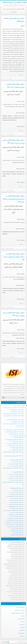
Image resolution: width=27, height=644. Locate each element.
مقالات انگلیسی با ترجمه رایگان (15, 2)
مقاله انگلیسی (22, 630)
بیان (18, 642)
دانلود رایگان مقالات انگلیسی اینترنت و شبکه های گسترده (14, 564)
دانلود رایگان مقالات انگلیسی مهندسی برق (17, 548)
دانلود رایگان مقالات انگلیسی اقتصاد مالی (17, 576)
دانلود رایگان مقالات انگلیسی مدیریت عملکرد (16, 596)
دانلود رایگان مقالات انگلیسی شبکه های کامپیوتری (15, 568)
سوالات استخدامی (21, 619)
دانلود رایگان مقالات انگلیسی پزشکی (18, 556)
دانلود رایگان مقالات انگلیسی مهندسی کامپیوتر (16, 546)
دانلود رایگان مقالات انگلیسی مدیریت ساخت (16, 580)
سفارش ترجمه (22, 624)
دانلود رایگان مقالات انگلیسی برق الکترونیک (17, 562)
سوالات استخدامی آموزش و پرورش (18, 613)
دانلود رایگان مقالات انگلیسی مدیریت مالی (17, 578)
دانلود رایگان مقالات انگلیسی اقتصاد (18, 574)
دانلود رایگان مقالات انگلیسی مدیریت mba (17, 544)
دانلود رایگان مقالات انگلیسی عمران (18, 558)
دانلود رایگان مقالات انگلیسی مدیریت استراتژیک (16, 560)
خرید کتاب (22, 622)
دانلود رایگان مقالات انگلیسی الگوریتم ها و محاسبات (15, 566)
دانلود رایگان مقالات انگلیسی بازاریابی (18, 550)
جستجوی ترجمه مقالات (20, 607)
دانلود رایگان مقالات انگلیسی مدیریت (18, 542)
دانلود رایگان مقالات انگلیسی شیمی (18, 594)
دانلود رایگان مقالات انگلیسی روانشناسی (17, 598)
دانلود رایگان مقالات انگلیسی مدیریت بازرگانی (16, 584)
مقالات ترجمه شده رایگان (20, 610)
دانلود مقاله (22, 627)
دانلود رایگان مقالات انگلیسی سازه (18, 554)
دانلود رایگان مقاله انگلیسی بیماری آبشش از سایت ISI (15, 86)
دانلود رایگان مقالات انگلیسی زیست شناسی (17, 570)
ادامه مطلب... (21, 75)
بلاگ (20, 642)
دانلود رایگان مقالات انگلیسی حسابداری (17, 588)
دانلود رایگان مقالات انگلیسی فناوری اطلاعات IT (16, 552)
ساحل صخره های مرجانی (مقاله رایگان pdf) (14, 20)
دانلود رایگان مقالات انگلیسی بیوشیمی (18, 600)
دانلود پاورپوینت (21, 633)
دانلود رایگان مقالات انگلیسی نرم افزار (18, 590)
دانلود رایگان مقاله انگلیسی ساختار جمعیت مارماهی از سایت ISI (14, 257)
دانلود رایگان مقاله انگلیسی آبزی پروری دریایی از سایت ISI (14, 141)
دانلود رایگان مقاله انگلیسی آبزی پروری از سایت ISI (14, 314)
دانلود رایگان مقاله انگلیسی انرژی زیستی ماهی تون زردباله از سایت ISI (14, 199)
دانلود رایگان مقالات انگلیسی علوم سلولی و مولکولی (15, 586)
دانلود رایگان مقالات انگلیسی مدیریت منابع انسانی (15, 592)
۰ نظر (3, 79)
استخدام (23, 616)
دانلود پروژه (22, 636)
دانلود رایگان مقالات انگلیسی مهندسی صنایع (16, 582)
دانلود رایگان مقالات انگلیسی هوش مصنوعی (17, 572)
